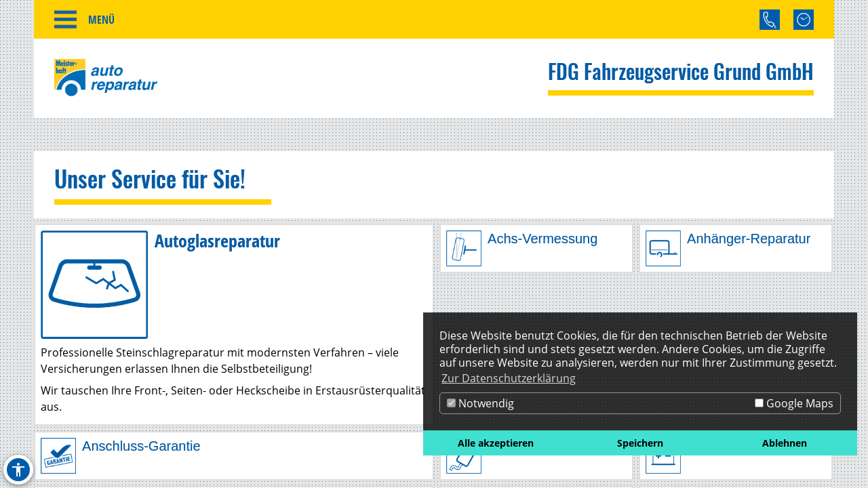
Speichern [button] (640, 443)
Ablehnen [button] (785, 443)
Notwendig (480, 403)
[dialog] (640, 384)
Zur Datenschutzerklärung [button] (509, 378)
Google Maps (794, 403)
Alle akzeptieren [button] (496, 443)
